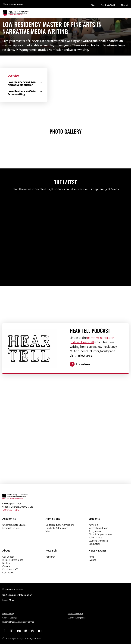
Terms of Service (75, 614)
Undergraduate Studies (14, 525)
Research (50, 557)
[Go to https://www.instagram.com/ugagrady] (12, 631)
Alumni (124, 5)
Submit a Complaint (77, 618)
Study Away (95, 531)
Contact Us (8, 573)
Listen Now (83, 364)
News (91, 557)
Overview (14, 76)
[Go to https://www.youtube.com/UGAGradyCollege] (19, 631)
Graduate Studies (11, 528)
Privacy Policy (8, 614)
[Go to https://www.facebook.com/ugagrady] (4, 631)
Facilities (7, 563)
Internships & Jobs (98, 528)
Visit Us (50, 531)
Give (93, 5)
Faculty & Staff (108, 5)
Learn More (8, 600)
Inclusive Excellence (13, 560)
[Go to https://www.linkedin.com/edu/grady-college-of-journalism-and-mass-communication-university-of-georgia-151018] (26, 631)
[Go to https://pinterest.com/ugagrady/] (33, 631)
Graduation (95, 544)
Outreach (7, 566)
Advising (93, 525)
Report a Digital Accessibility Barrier (18, 622)
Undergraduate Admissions (60, 525)
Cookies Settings (10, 618)
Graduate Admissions (57, 528)
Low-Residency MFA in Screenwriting (22, 93)
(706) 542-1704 (10, 510)
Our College (8, 557)
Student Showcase (98, 541)
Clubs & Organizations (100, 534)
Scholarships (95, 538)
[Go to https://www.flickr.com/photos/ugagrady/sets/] (40, 631)
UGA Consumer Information (17, 595)
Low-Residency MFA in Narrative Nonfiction (22, 84)
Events (92, 560)
